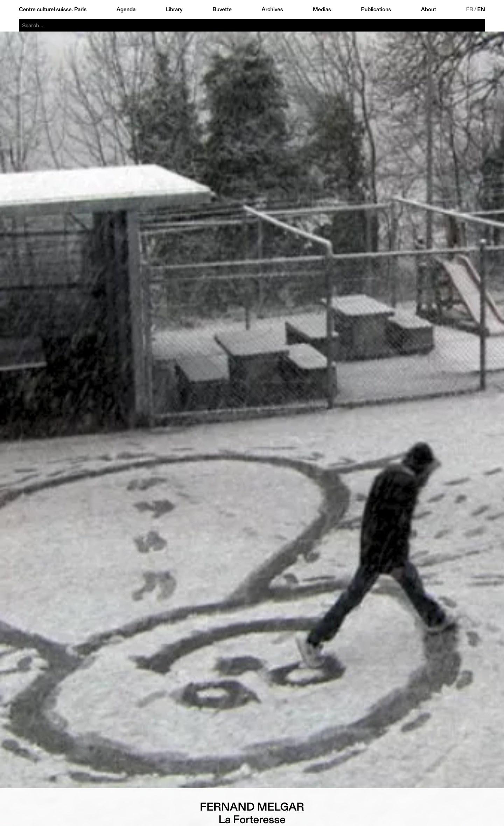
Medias (322, 9)
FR (470, 9)
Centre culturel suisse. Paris (53, 9)
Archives (272, 9)
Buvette (222, 9)
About (429, 9)
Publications (376, 9)
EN (481, 9)
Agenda (126, 9)
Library (174, 9)
